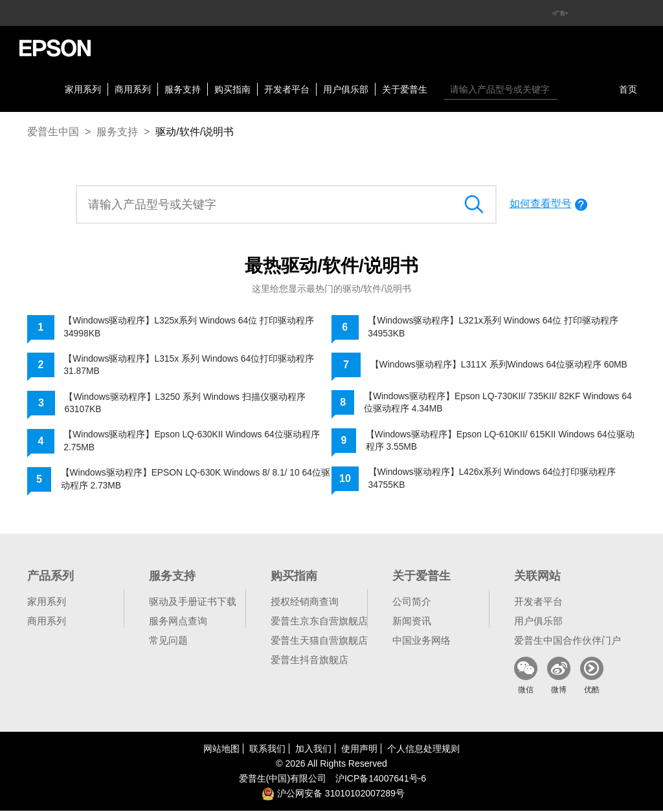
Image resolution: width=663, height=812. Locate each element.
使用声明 (359, 750)
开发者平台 (287, 89)
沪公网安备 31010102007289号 (333, 795)
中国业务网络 (421, 642)
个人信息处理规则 (423, 750)
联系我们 (267, 750)
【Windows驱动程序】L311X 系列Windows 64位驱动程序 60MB (500, 365)
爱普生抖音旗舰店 (309, 661)
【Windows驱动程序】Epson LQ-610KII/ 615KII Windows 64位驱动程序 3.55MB (497, 441)
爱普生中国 (53, 132)
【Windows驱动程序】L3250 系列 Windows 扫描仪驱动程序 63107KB (186, 404)
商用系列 (133, 89)
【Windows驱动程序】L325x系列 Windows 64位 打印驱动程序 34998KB (189, 327)
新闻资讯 (412, 622)
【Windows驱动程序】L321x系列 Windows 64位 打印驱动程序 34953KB (494, 327)
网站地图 (221, 750)
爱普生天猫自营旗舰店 (319, 642)
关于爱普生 (405, 89)
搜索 (570, 89)
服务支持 (183, 89)
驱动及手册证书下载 (193, 603)
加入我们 (313, 750)
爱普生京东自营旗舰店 (319, 622)
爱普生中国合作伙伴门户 (567, 642)
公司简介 (412, 603)
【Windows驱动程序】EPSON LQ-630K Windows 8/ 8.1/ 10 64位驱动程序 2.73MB (192, 480)
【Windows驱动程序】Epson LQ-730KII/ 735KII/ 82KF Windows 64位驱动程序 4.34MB (499, 402)
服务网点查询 (178, 622)
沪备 (381, 780)
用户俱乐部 (346, 89)
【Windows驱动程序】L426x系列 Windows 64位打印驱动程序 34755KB (493, 479)
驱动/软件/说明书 (195, 132)
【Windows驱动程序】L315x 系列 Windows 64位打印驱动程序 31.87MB (189, 365)
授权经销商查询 (305, 603)
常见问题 (168, 642)
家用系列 (83, 89)
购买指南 (232, 89)
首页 (628, 89)
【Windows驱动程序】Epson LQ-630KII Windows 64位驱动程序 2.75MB (192, 442)
